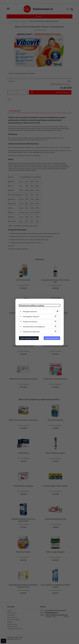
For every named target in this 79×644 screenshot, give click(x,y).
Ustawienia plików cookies (32, 305)
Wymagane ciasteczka (30, 311)
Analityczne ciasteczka (30, 321)
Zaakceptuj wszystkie (52, 338)
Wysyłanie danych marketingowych (34, 326)
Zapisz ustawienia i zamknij (29, 338)
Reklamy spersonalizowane (31, 332)
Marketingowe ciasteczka (31, 316)
